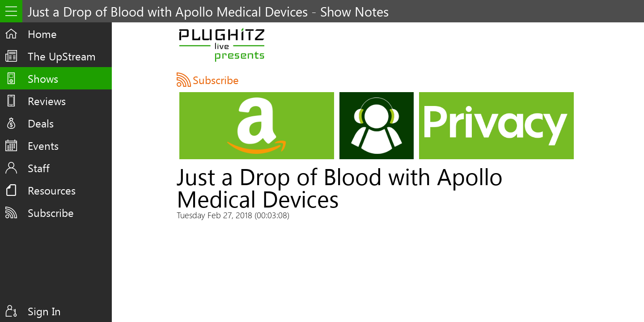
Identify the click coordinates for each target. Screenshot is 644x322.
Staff (39, 168)
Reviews (47, 101)
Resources (52, 190)
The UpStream (62, 56)
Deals (41, 123)
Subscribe (51, 212)
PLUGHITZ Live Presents (222, 45)
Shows (43, 78)
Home (42, 34)
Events (43, 145)
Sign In (44, 311)
